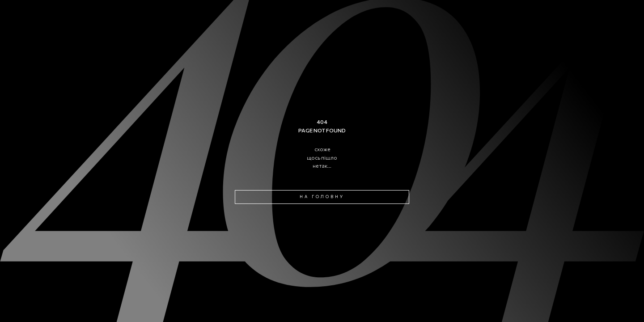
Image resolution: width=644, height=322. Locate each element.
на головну (322, 197)
